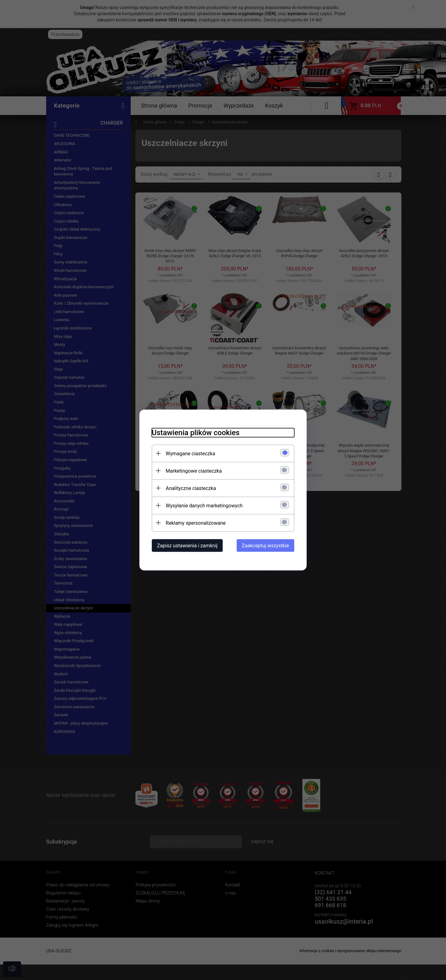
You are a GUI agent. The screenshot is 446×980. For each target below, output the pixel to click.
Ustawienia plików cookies (196, 433)
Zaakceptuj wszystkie (265, 546)
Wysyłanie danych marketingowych (204, 506)
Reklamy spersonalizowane (196, 523)
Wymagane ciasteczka (190, 454)
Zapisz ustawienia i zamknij (187, 546)
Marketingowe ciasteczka (194, 471)
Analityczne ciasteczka (191, 488)
